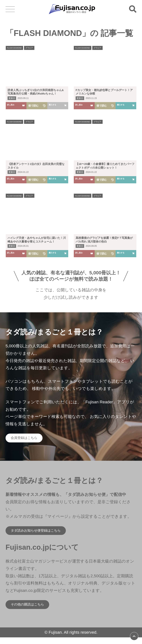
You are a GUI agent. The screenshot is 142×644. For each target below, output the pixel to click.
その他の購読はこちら (33, 610)
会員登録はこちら (29, 439)
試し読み (16, 105)
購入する (126, 105)
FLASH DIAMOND (17, 48)
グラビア (35, 48)
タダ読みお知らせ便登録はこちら (43, 534)
